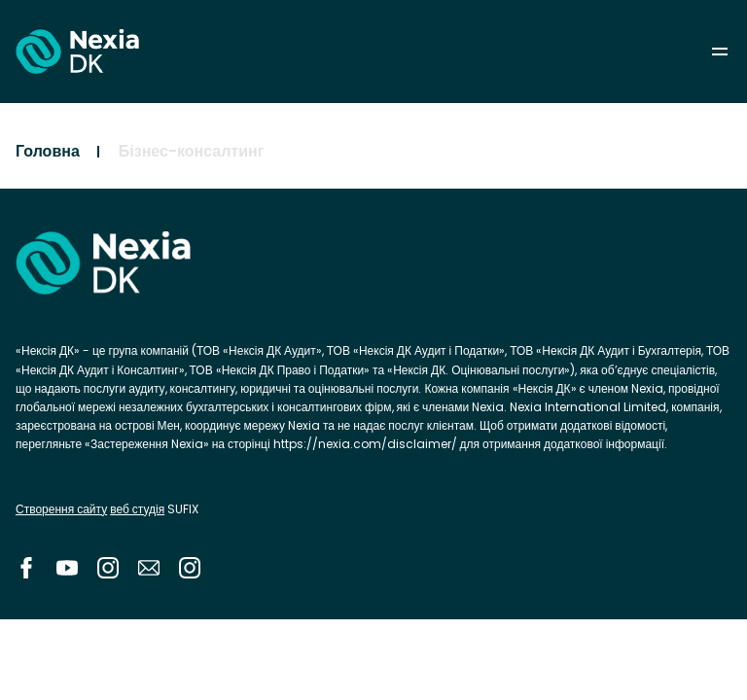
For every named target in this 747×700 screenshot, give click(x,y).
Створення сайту (61, 509)
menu (720, 52)
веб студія (137, 509)
